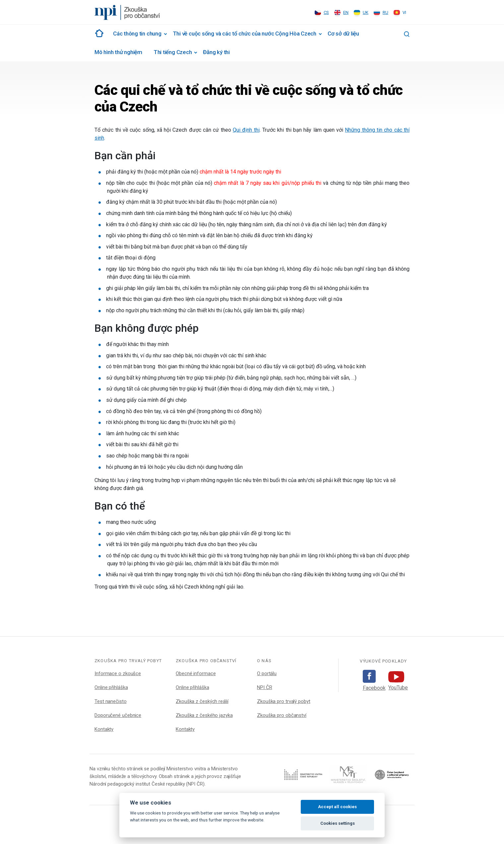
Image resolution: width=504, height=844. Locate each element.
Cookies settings (338, 823)
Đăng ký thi (216, 52)
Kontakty (104, 729)
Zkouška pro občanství (282, 715)
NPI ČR (264, 687)
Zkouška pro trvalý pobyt (284, 701)
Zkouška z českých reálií (202, 701)
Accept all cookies (337, 807)
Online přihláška (111, 687)
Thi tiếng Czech (173, 52)
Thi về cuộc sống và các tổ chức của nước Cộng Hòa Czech (245, 34)
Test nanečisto (111, 701)
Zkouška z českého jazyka (204, 715)
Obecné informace (196, 673)
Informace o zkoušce (118, 673)
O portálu (267, 673)
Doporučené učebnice (118, 715)
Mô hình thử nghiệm (118, 52)
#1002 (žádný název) (98, 33)
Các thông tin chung (137, 34)
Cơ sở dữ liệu (343, 34)
